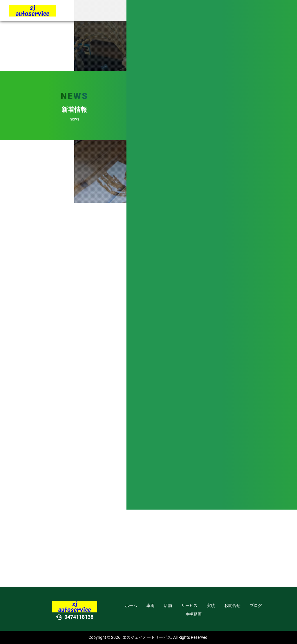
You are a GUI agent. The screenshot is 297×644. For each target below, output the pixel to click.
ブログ (256, 605)
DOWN (288, 338)
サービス (189, 605)
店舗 (168, 605)
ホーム (131, 605)
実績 (211, 605)
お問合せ (232, 605)
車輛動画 (193, 614)
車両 (151, 605)
